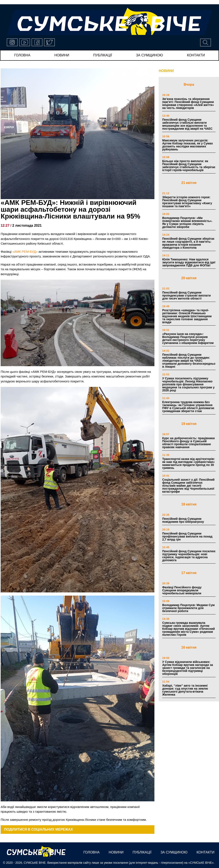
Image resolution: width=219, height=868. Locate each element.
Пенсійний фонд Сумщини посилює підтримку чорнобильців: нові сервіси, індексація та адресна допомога (189, 556)
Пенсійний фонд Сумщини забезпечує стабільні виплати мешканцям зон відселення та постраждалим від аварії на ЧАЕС (187, 124)
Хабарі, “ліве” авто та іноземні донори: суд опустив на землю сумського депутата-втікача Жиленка (185, 690)
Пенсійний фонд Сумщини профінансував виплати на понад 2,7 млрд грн (187, 536)
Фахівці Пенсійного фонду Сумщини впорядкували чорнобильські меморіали (182, 590)
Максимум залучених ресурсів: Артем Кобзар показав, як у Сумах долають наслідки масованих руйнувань (187, 145)
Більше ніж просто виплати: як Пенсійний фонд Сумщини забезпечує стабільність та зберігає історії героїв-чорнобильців (189, 166)
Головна (22, 55)
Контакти (196, 55)
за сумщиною (149, 55)
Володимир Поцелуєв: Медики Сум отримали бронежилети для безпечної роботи (188, 608)
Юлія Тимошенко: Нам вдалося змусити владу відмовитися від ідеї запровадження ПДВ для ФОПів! (189, 262)
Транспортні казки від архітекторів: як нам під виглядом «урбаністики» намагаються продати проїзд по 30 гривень (188, 463)
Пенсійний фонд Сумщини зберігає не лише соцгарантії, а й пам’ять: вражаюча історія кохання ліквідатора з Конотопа (188, 243)
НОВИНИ (166, 71)
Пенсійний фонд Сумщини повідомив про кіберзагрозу (183, 520)
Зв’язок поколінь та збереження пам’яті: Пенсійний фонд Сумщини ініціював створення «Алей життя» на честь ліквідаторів (188, 103)
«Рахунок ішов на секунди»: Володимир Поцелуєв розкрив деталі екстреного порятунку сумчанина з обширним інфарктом (188, 338)
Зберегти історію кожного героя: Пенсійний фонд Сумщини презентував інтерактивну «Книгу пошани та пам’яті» (187, 202)
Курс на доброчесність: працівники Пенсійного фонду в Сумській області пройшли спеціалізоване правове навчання (188, 443)
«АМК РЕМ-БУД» (25, 252)
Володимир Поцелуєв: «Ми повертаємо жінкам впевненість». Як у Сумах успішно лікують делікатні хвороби (187, 222)
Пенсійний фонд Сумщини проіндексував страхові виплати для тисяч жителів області (186, 295)
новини (62, 55)
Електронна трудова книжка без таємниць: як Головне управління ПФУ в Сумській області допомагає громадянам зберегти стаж (188, 407)
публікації (103, 55)
